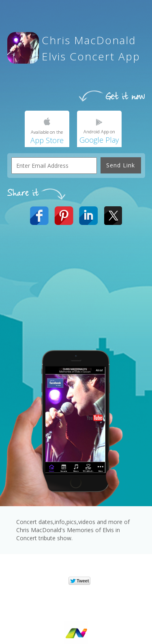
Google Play (99, 140)
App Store (47, 140)
